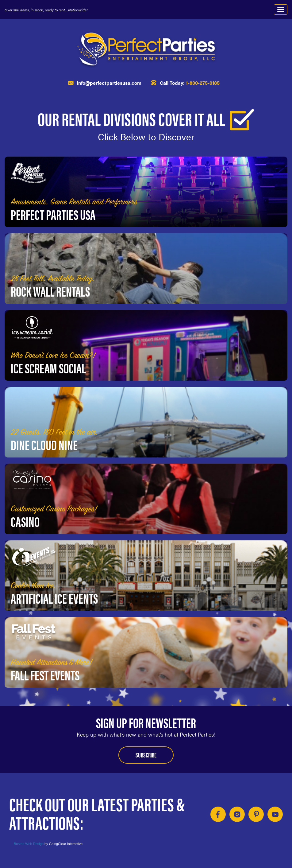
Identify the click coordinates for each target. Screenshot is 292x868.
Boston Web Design (29, 844)
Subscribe (146, 755)
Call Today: (190, 83)
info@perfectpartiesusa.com (109, 83)
